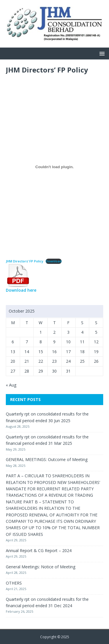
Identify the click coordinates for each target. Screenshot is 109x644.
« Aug (11, 385)
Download (54, 261)
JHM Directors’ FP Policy (25, 261)
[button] (101, 53)
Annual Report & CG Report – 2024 (39, 550)
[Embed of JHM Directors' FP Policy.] (54, 167)
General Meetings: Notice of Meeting (41, 567)
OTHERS (14, 583)
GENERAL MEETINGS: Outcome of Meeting (47, 459)
